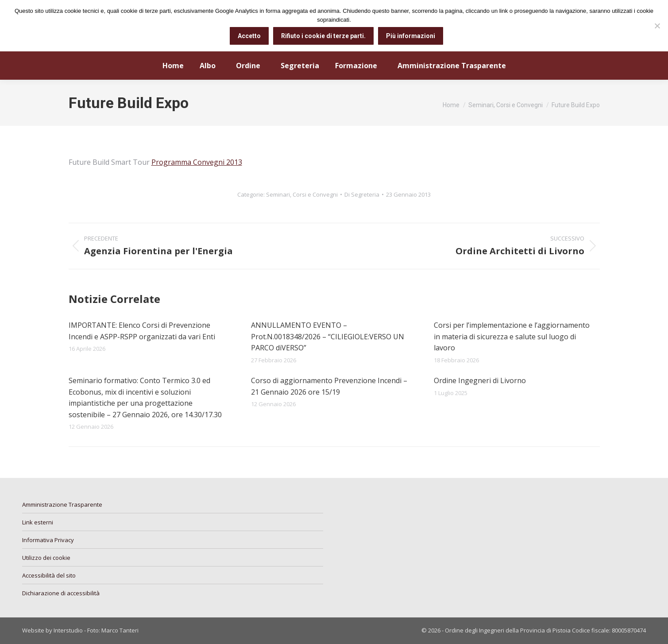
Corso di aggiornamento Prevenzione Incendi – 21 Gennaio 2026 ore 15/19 (329, 386)
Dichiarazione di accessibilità (61, 593)
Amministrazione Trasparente (62, 504)
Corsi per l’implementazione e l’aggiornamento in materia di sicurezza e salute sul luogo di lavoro (512, 336)
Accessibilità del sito (49, 575)
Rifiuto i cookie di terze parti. (323, 36)
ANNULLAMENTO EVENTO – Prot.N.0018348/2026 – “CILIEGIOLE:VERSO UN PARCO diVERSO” (328, 336)
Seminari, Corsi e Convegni (302, 194)
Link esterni (38, 522)
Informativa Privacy (48, 540)
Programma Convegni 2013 (197, 162)
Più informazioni (411, 36)
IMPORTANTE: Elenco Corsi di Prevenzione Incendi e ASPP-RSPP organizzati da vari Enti (142, 331)
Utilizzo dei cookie (46, 558)
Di (362, 194)
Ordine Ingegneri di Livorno (480, 380)
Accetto (249, 36)
